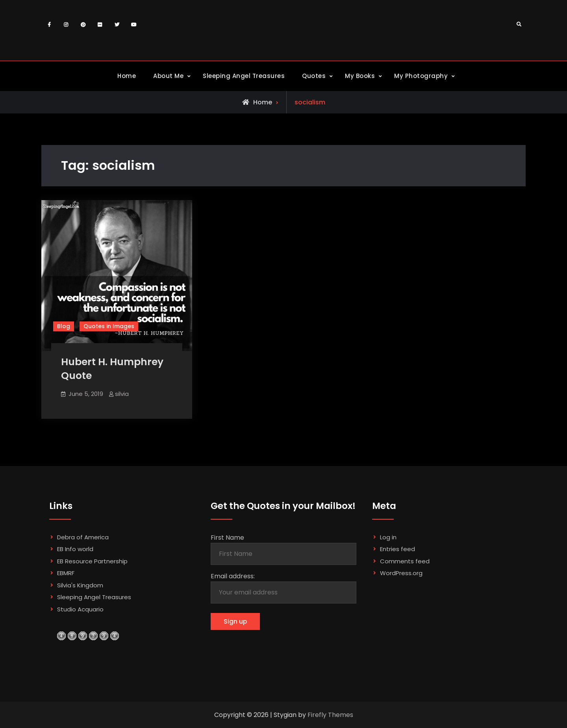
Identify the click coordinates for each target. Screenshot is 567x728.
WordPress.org (401, 573)
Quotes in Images (109, 326)
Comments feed (405, 561)
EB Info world (75, 549)
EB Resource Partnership (92, 561)
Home (127, 76)
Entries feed (397, 549)
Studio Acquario (80, 609)
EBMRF (66, 573)
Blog (64, 326)
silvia (122, 394)
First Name (227, 538)
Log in (388, 537)
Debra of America (83, 537)
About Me (168, 76)
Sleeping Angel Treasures (244, 76)
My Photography (421, 76)
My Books (360, 76)
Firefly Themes (330, 715)
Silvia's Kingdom (80, 585)
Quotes (314, 76)
